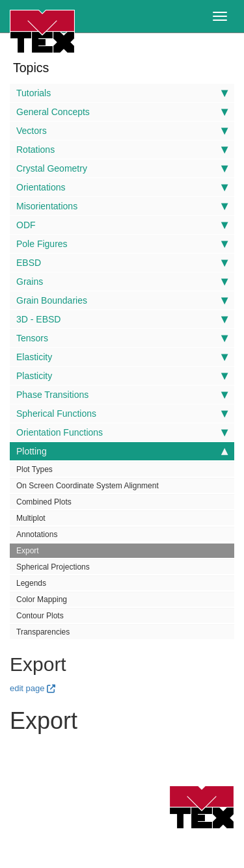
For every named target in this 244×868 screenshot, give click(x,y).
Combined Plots (44, 502)
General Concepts (122, 112)
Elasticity (122, 357)
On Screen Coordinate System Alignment (88, 486)
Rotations (122, 150)
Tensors (122, 338)
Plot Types (34, 469)
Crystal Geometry (122, 168)
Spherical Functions (122, 414)
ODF (122, 225)
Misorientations (122, 206)
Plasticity (122, 376)
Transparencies (43, 632)
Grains (122, 282)
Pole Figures (122, 244)
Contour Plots (40, 616)
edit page (27, 688)
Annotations (37, 534)
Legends (31, 583)
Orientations (122, 187)
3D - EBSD (122, 319)
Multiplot (31, 518)
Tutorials (122, 93)
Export (28, 551)
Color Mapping (42, 599)
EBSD (122, 263)
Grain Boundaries (122, 300)
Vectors (122, 131)
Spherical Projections (53, 567)
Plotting (122, 451)
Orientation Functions (122, 432)
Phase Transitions (122, 395)
